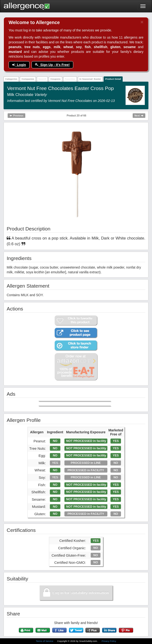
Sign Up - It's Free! (52, 65)
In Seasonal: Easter (90, 79)
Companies (28, 79)
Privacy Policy (109, 641)
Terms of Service (45, 641)
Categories (11, 79)
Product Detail (113, 79)
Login (19, 65)
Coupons (55, 79)
